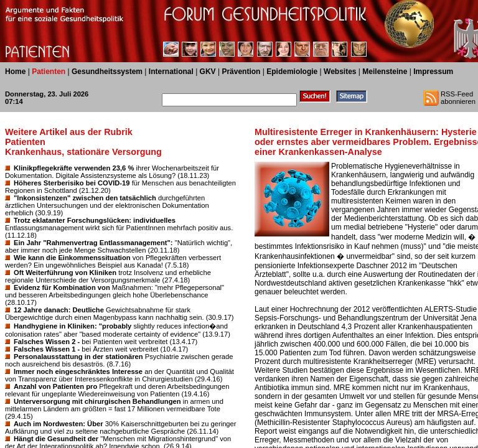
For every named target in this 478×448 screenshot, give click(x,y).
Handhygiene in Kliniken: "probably (73, 326)
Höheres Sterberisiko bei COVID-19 (72, 183)
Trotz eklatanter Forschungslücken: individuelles (95, 220)
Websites (340, 72)
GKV (208, 72)
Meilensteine (385, 72)
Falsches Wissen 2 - (47, 342)
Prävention (241, 72)
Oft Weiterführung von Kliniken (65, 273)
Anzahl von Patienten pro (55, 386)
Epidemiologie (292, 72)
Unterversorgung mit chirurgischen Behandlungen (97, 401)
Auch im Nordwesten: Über (59, 424)
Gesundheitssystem (107, 72)
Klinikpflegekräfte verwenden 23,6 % (74, 168)
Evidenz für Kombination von (62, 287)
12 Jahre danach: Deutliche (59, 310)
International (171, 72)
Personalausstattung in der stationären (78, 357)
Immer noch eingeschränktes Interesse (78, 371)
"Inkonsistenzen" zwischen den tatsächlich (85, 198)
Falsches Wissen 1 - (47, 349)
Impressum (433, 72)
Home (15, 72)
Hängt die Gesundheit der (56, 439)
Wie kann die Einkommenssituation (72, 258)
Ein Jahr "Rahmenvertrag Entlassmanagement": (93, 243)
